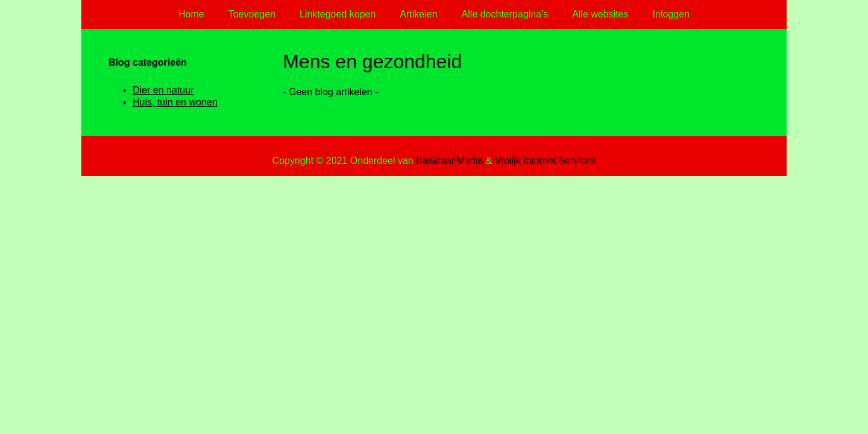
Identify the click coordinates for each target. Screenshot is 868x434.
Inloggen (671, 14)
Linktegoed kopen (338, 14)
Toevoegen (252, 14)
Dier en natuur (163, 90)
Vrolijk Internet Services (545, 161)
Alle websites (600, 14)
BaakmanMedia (449, 161)
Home (191, 14)
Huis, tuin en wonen (175, 102)
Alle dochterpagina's (505, 14)
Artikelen (418, 14)
